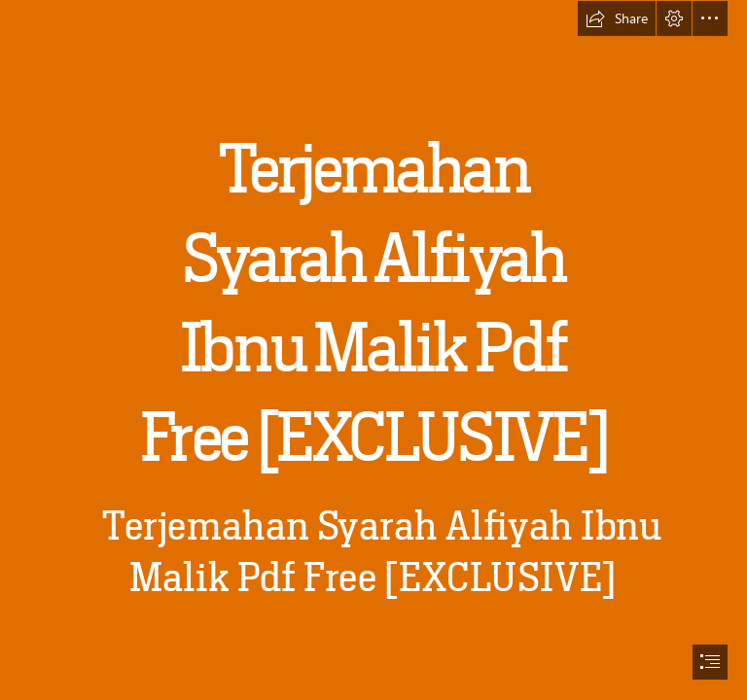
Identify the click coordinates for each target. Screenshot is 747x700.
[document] (373, 350)
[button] (617, 18)
